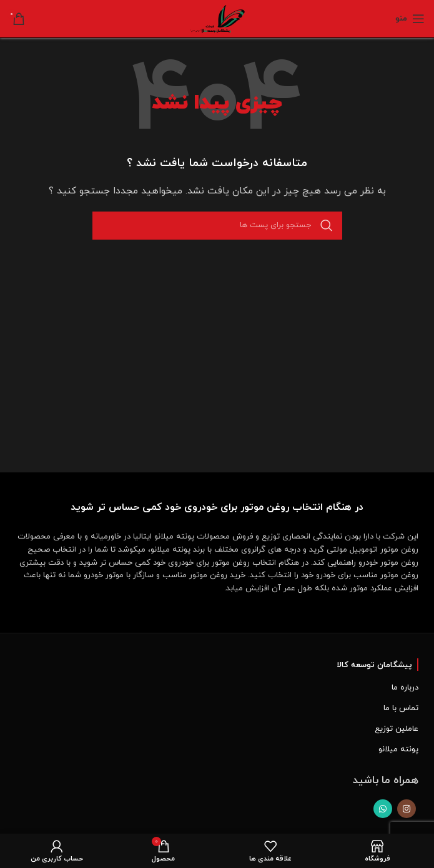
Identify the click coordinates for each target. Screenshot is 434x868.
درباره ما (405, 688)
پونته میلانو (398, 749)
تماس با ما (401, 708)
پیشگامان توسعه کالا (374, 665)
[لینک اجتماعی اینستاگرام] (407, 809)
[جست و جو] (217, 226)
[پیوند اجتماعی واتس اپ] (383, 809)
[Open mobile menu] (410, 19)
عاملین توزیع (397, 729)
